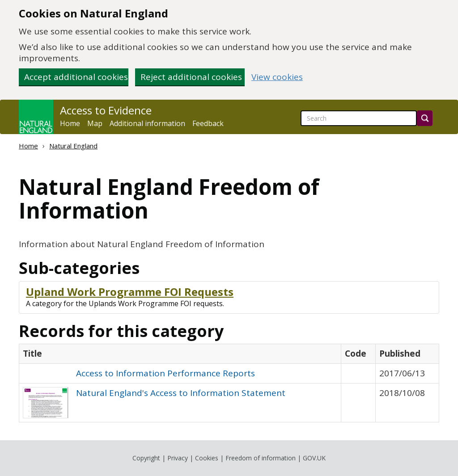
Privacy (178, 458)
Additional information (147, 123)
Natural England (73, 146)
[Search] (425, 118)
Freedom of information (261, 458)
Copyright (146, 458)
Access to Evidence (106, 110)
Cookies (207, 458)
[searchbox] (359, 118)
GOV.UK (314, 458)
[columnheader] (180, 354)
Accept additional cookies (76, 77)
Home (70, 123)
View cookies (277, 77)
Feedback (208, 123)
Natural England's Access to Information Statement (181, 393)
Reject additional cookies (191, 77)
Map (95, 123)
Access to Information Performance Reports (165, 373)
